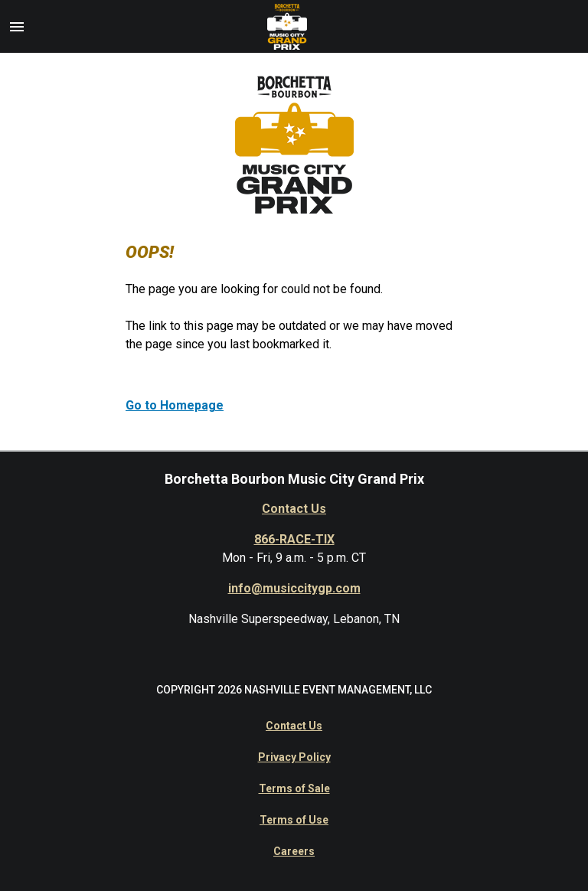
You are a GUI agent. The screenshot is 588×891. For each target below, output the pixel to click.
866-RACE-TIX (294, 539)
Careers (294, 851)
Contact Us (294, 509)
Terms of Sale (294, 788)
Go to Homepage (175, 405)
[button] (17, 27)
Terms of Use (294, 820)
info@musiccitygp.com (294, 588)
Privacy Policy (294, 757)
